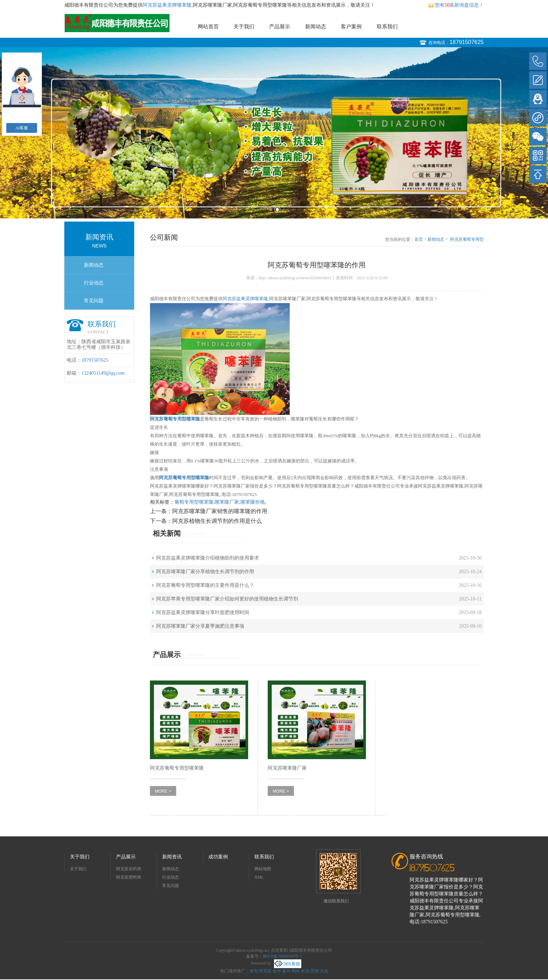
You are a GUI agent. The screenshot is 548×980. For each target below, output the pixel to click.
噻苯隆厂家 (227, 502)
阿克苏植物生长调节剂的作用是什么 (217, 521)
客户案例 (351, 27)
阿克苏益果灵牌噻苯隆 (167, 5)
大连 (324, 971)
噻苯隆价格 (253, 502)
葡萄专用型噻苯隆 (194, 502)
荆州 (296, 971)
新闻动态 (316, 27)
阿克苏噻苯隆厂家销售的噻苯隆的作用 (220, 511)
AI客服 (22, 128)
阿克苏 (265, 971)
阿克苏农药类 (129, 869)
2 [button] (277, 210)
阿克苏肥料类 (129, 877)
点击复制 (279, 950)
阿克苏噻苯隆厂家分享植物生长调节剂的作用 (205, 572)
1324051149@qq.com (103, 373)
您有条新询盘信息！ (456, 5)
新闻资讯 (172, 857)
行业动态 (94, 283)
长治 (305, 971)
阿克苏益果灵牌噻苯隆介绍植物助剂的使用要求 (208, 558)
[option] (274, 133)
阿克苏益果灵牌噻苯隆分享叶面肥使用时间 (203, 612)
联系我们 (387, 27)
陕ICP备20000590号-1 (283, 956)
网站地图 (263, 869)
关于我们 (244, 27)
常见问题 (94, 301)
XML (259, 877)
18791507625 (467, 42)
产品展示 (280, 27)
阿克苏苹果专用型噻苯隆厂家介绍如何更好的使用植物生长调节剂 (227, 599)
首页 (419, 239)
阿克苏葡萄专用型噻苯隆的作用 (467, 240)
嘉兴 (286, 971)
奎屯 (254, 971)
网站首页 (208, 27)
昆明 (315, 971)
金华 (277, 971)
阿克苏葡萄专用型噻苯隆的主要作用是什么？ (205, 585)
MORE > (163, 791)
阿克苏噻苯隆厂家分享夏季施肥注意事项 (200, 626)
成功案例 (218, 857)
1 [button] (271, 210)
